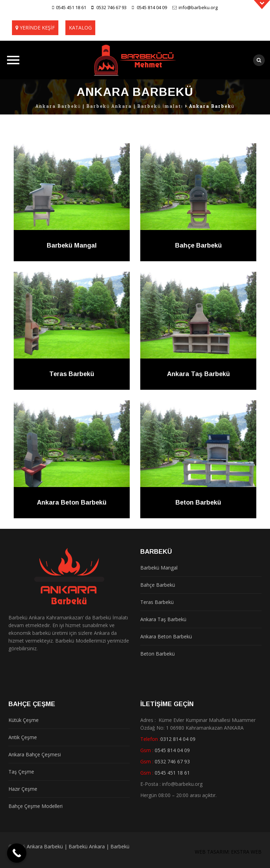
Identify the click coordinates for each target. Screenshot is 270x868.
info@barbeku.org (198, 7)
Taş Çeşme (21, 772)
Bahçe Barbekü (198, 245)
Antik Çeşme (23, 737)
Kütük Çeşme (24, 720)
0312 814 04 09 (178, 739)
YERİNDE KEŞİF (37, 28)
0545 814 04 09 (152, 7)
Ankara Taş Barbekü (198, 374)
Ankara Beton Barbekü (72, 502)
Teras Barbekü (72, 374)
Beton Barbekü (198, 502)
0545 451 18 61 (71, 7)
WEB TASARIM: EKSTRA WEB (228, 852)
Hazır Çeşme (23, 789)
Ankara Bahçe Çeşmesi (35, 754)
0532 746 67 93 (111, 7)
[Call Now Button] (17, 853)
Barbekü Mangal (72, 245)
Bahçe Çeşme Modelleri (36, 806)
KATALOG (80, 28)
